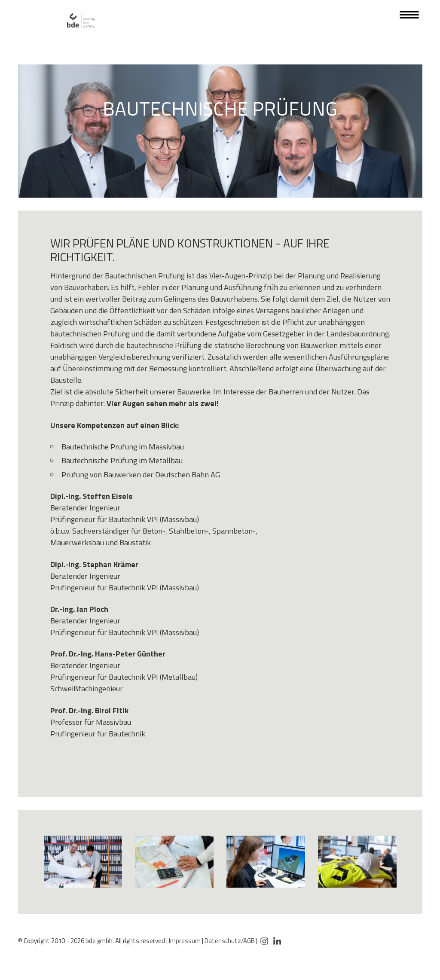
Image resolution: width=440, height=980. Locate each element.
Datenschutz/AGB (230, 941)
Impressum (185, 941)
